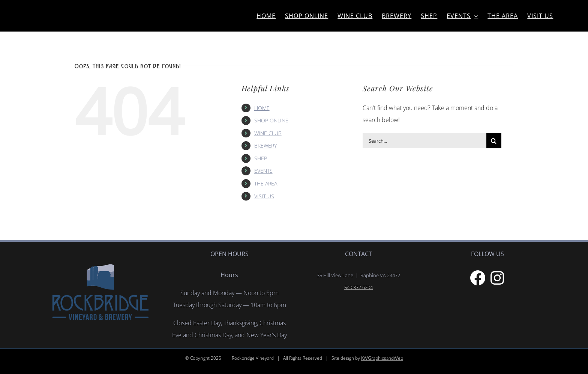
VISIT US (264, 196)
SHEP (261, 158)
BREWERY (265, 146)
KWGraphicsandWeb (382, 358)
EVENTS (263, 171)
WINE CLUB (268, 133)
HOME (262, 108)
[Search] (494, 141)
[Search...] (424, 141)
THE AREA (266, 183)
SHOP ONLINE (271, 120)
